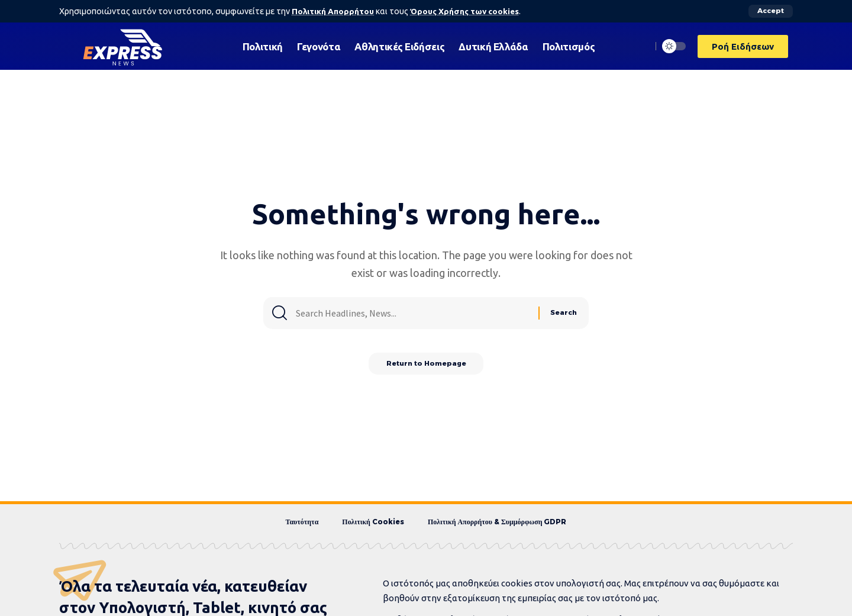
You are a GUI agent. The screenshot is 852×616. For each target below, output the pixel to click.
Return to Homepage (426, 366)
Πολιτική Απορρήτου (334, 11)
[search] (640, 46)
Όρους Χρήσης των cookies (469, 11)
